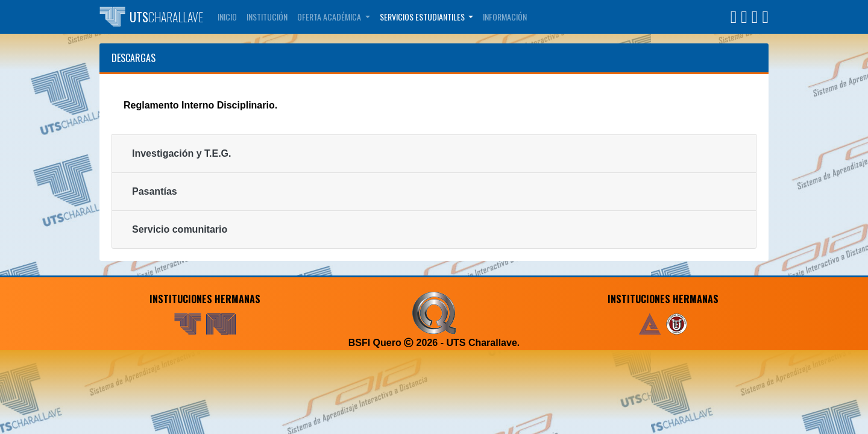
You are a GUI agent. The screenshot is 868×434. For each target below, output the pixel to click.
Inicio (227, 17)
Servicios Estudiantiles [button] (423, 17)
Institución (267, 17)
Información (505, 17)
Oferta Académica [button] (330, 17)
